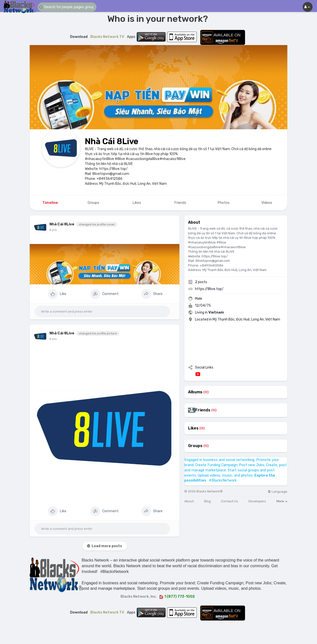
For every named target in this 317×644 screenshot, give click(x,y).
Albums (195, 392)
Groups (195, 446)
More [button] (282, 501)
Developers (257, 501)
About (189, 501)
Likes (193, 428)
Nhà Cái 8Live (112, 141)
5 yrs (53, 230)
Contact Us (230, 501)
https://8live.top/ (209, 289)
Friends (203, 410)
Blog (207, 501)
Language (278, 492)
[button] (67, 7)
